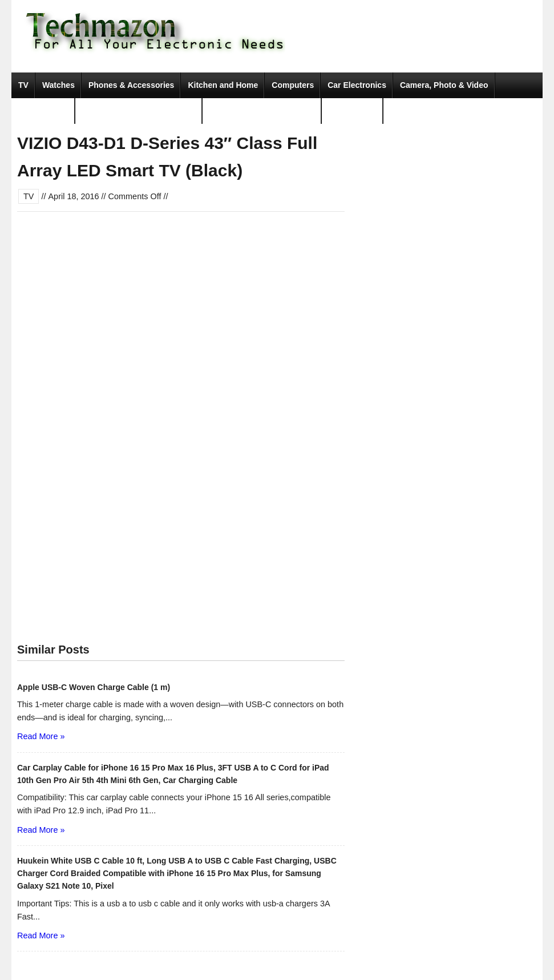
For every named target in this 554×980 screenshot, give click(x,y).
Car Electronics (357, 85)
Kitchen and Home (223, 85)
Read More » (41, 736)
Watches (58, 85)
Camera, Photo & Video (444, 85)
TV (23, 85)
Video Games (43, 111)
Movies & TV (352, 111)
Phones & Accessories (131, 85)
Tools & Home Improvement (262, 111)
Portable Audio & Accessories (139, 111)
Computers (293, 85)
